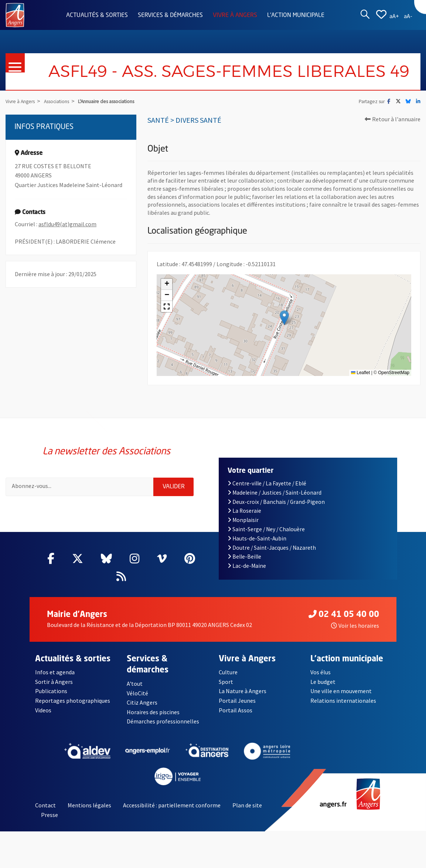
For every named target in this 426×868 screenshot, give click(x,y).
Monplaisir (243, 520)
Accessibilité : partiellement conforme (172, 805)
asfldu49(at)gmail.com (67, 224)
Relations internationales (343, 701)
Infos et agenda (55, 672)
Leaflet (360, 373)
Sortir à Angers (54, 682)
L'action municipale (296, 16)
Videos (43, 710)
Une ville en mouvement (341, 691)
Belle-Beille (245, 557)
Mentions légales (89, 805)
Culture (228, 672)
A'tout (135, 684)
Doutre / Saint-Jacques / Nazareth (272, 548)
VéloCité (137, 693)
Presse (50, 815)
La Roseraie (245, 511)
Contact (45, 805)
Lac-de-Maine (247, 566)
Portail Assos (236, 710)
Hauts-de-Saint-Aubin (257, 538)
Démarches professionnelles (163, 721)
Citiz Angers (142, 702)
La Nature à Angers (243, 691)
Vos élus (321, 672)
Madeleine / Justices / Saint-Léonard (275, 493)
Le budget (323, 682)
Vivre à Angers (235, 16)
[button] (284, 318)
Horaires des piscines (153, 712)
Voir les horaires (355, 625)
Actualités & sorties (97, 16)
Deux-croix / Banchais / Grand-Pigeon (276, 502)
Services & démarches (170, 16)
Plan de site (247, 805)
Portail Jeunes (237, 701)
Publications (51, 691)
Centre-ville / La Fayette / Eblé (267, 483)
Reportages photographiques (73, 701)
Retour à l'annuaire (393, 119)
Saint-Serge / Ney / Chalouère (266, 529)
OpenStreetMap (394, 373)
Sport (226, 682)
